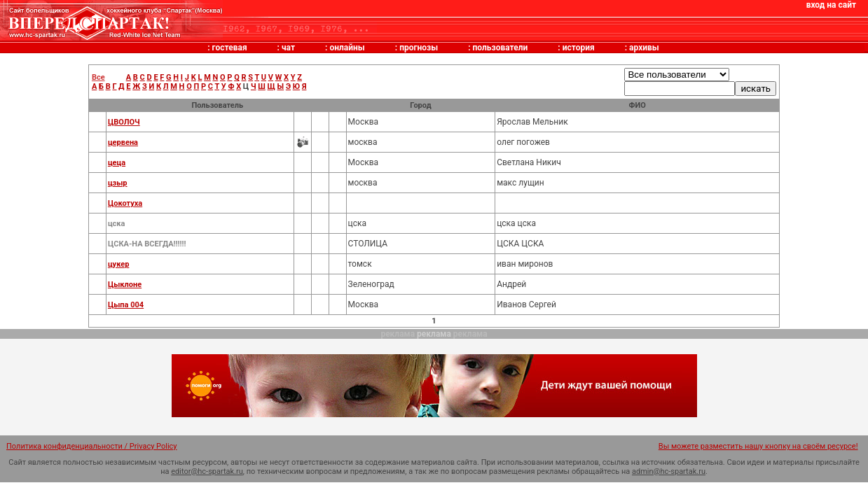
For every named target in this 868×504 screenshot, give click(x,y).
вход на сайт (831, 5)
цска (117, 224)
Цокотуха (125, 203)
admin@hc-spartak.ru (669, 471)
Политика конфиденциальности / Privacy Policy (92, 446)
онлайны (347, 48)
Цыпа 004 (126, 305)
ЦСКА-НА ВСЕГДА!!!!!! (147, 244)
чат (288, 48)
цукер (118, 264)
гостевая (230, 48)
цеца (117, 163)
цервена (123, 142)
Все (98, 77)
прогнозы (419, 48)
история (579, 48)
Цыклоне (125, 285)
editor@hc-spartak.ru (207, 471)
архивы (644, 48)
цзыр (118, 183)
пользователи (501, 48)
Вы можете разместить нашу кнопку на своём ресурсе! (758, 446)
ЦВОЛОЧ (124, 122)
